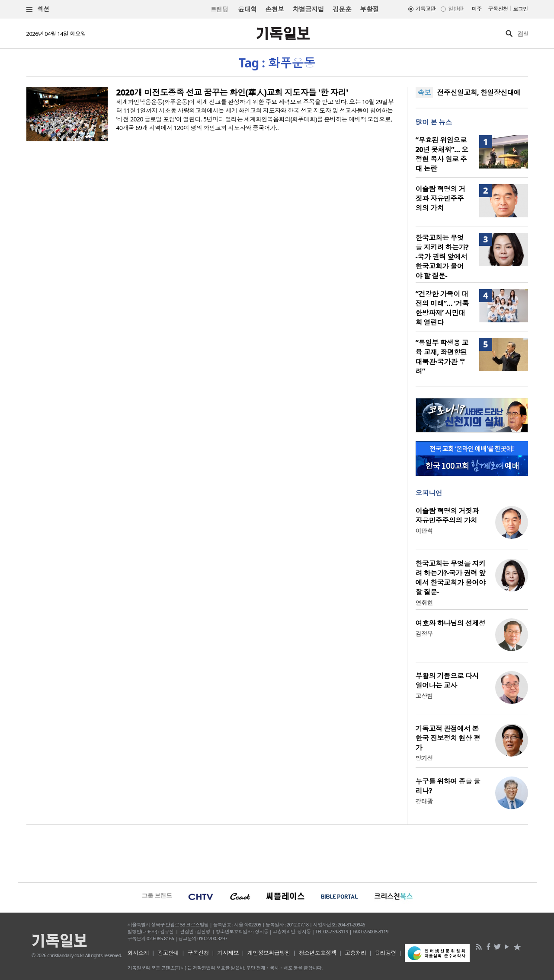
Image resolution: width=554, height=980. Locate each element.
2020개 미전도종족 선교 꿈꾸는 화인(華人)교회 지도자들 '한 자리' (232, 92)
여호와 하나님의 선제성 (451, 623)
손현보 (274, 9)
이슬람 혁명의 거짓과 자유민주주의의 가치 (440, 198)
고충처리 (355, 953)
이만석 (424, 531)
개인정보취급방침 (269, 953)
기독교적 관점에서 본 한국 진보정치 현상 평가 (448, 738)
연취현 (424, 603)
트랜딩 (219, 9)
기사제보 (228, 953)
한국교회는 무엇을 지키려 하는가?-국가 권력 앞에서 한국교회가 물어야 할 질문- (442, 257)
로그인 (520, 9)
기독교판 (426, 9)
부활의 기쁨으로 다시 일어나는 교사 (447, 681)
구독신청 (498, 9)
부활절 (369, 9)
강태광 (424, 801)
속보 (424, 92)
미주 (477, 9)
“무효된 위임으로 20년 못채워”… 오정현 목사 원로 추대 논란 (442, 154)
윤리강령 (385, 953)
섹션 (38, 9)
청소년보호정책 (318, 953)
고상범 (424, 696)
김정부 (424, 634)
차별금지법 (308, 9)
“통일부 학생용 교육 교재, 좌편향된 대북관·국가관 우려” (442, 357)
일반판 (455, 9)
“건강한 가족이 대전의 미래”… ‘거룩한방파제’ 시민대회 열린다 (442, 308)
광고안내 (168, 953)
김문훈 (342, 9)
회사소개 (138, 953)
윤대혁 (247, 9)
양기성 (424, 758)
